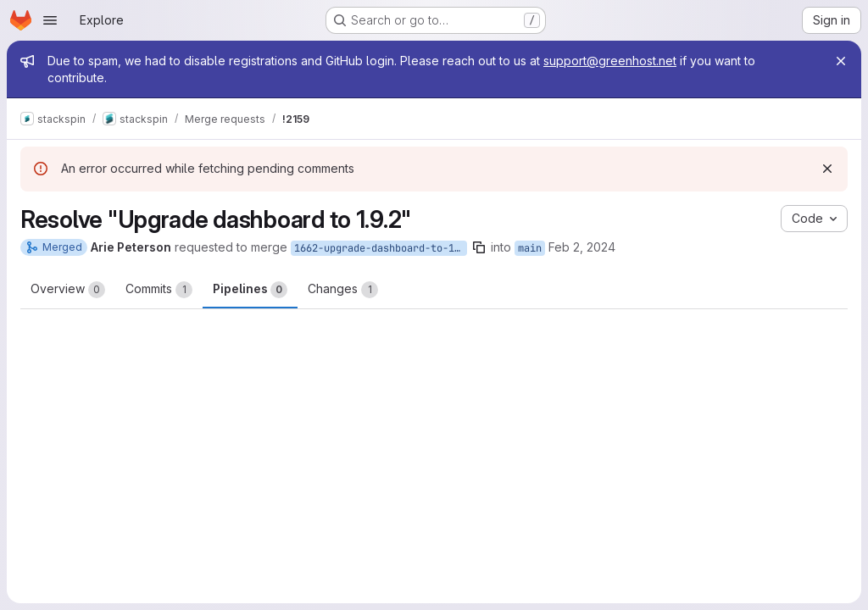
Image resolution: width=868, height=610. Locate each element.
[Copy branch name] (479, 247)
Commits (159, 290)
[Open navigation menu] (50, 20)
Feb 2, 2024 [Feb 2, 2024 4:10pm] (582, 247)
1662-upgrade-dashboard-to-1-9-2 (381, 248)
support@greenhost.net (610, 61)
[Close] (841, 61)
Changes (343, 290)
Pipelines (250, 290)
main (530, 248)
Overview (68, 290)
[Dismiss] (827, 169)
